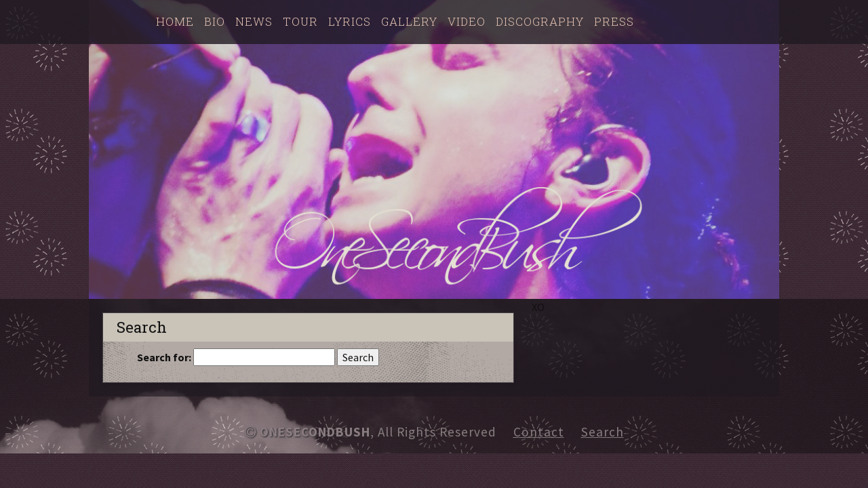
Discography (540, 21)
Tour (300, 21)
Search (603, 432)
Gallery (409, 21)
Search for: (164, 357)
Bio (215, 21)
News (254, 21)
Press (614, 21)
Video (467, 21)
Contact (539, 432)
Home (175, 21)
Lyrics (350, 21)
